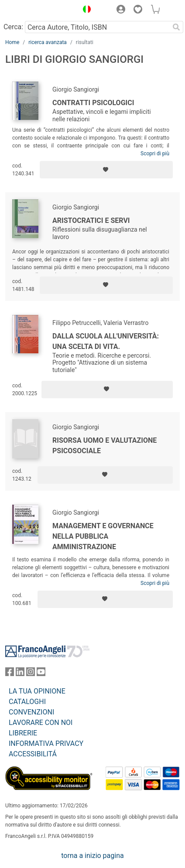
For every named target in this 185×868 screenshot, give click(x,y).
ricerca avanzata (48, 42)
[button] (85, 10)
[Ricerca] (176, 27)
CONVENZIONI (31, 712)
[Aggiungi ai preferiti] (106, 170)
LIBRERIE (23, 733)
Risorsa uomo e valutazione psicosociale (104, 446)
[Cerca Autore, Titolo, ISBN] (97, 27)
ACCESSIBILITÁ (33, 754)
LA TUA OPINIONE (37, 691)
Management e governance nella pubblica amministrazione (103, 536)
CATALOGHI (27, 702)
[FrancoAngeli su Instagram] (31, 674)
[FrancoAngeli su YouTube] (41, 674)
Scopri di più (155, 154)
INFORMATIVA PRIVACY (46, 743)
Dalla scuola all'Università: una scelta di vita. (106, 341)
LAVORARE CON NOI (41, 723)
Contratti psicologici (93, 103)
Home (12, 42)
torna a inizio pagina (92, 856)
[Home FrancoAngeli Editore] (35, 10)
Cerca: (13, 27)
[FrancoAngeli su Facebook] (10, 674)
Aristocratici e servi (91, 220)
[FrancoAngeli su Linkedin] (20, 674)
